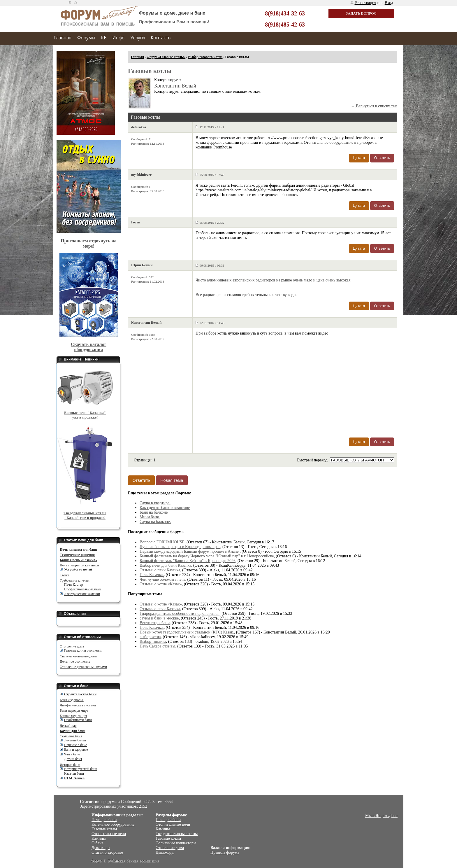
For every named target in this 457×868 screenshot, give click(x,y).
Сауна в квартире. (155, 503)
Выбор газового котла (205, 57)
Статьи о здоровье (107, 852)
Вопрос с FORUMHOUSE (162, 542)
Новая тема (172, 480)
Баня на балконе (154, 512)
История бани (70, 765)
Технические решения (77, 555)
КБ (104, 38)
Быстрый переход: (313, 460)
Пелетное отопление (75, 661)
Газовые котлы (104, 829)
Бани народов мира (74, 710)
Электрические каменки (82, 594)
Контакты (161, 38)
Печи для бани (104, 820)
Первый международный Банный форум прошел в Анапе (190, 551)
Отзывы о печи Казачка (160, 570)
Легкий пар (68, 726)
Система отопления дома (78, 656)
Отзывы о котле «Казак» (161, 584)
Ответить (382, 158)
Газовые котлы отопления (83, 650)
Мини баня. (150, 517)
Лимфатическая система (78, 705)
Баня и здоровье (72, 700)
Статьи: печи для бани (84, 540)
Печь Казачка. (152, 575)
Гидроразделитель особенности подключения (180, 614)
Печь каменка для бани (78, 549)
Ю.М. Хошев (74, 778)
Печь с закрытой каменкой (79, 565)
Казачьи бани (74, 773)
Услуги (138, 38)
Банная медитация (73, 716)
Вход (389, 3)
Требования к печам (75, 580)
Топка (65, 575)
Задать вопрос (361, 13)
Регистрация (365, 3)
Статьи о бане (76, 686)
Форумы (86, 38)
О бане (97, 843)
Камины (99, 838)
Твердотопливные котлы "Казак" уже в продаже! (85, 515)
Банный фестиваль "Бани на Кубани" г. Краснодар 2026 (188, 561)
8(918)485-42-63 (285, 24)
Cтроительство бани (80, 694)
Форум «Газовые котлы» (166, 57)
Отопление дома (72, 646)
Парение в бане (75, 745)
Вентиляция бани (155, 623)
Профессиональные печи (83, 589)
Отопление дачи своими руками (83, 667)
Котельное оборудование (113, 824)
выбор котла (150, 637)
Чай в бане (72, 754)
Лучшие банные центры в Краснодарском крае (180, 547)
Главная (63, 38)
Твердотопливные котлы (177, 834)
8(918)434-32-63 (285, 13)
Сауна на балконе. (155, 522)
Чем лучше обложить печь (162, 579)
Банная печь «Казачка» (78, 560)
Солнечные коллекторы (176, 843)
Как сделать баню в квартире (165, 508)
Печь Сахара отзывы (157, 646)
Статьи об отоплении (82, 637)
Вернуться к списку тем (376, 106)
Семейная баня (71, 736)
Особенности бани (78, 720)
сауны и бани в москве (159, 618)
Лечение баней (75, 740)
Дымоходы (101, 848)
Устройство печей (78, 569)
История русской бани (81, 769)
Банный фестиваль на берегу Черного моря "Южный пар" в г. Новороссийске (207, 556)
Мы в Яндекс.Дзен (381, 816)
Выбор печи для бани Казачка (165, 565)
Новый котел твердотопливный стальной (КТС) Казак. (187, 632)
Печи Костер (74, 584)
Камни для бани (73, 731)
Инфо (119, 38)
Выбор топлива (153, 642)
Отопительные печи (109, 834)
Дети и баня (73, 759)
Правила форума (225, 852)
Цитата (359, 158)
